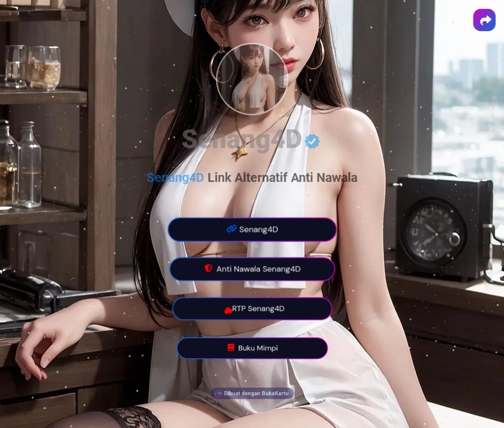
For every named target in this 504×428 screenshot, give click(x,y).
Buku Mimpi (252, 349)
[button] (484, 20)
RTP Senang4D (251, 309)
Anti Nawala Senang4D (252, 269)
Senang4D (252, 229)
